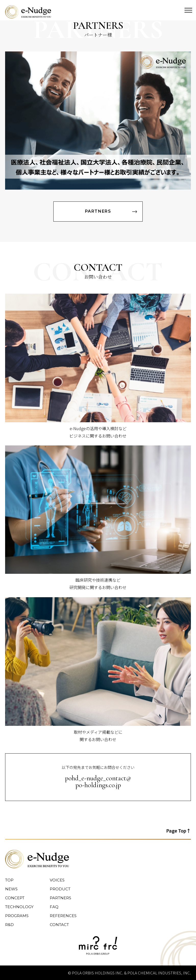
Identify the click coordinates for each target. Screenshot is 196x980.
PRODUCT (60, 889)
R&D (9, 925)
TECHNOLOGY (19, 907)
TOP (9, 880)
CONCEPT (15, 898)
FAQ (54, 907)
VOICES (57, 880)
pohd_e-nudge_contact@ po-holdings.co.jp (98, 782)
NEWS (11, 889)
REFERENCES (63, 916)
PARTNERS (98, 211)
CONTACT (59, 925)
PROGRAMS (17, 916)
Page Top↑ (179, 831)
